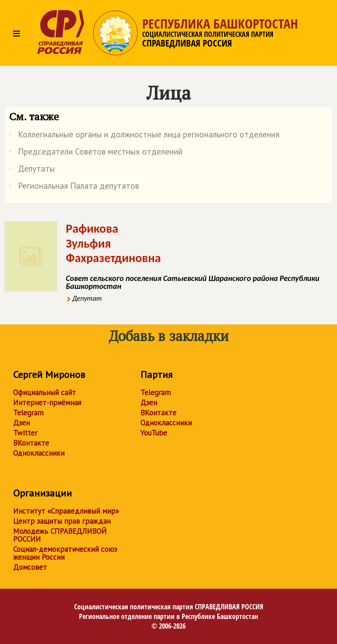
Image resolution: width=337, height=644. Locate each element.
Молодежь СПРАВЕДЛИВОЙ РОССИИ (60, 535)
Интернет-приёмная (47, 403)
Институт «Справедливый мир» (66, 511)
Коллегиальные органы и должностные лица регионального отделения (144, 136)
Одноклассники (39, 453)
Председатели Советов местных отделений (96, 153)
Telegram (28, 413)
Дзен (22, 423)
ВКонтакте (31, 443)
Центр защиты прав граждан (62, 521)
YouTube (154, 433)
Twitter (25, 433)
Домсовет (30, 567)
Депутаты (32, 170)
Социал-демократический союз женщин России (65, 553)
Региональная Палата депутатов (74, 187)
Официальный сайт (45, 392)
